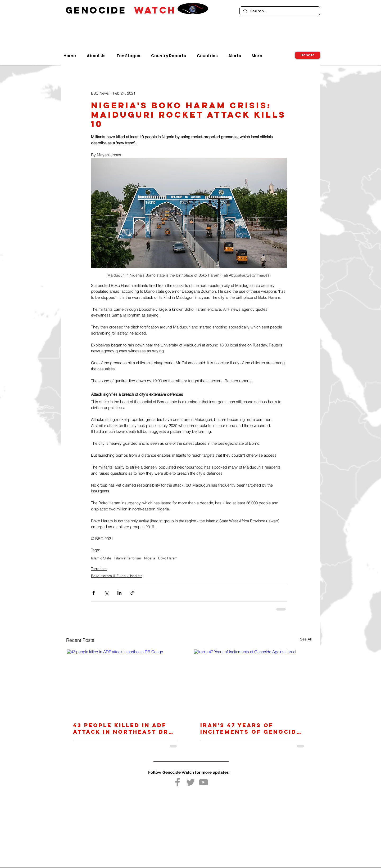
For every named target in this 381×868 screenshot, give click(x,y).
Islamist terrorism (128, 558)
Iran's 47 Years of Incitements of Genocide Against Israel (251, 728)
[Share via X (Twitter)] (106, 593)
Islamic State (101, 558)
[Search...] (280, 11)
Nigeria (150, 558)
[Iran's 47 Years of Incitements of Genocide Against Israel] (253, 682)
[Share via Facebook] (94, 593)
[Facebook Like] (190, 793)
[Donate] (308, 55)
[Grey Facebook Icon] (178, 782)
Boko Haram (168, 558)
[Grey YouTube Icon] (203, 782)
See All (306, 639)
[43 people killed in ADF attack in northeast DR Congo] (125, 682)
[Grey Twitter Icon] (190, 782)
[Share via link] (132, 593)
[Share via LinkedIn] (119, 593)
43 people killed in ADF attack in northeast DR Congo (121, 728)
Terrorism (99, 569)
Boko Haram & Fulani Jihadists (117, 576)
